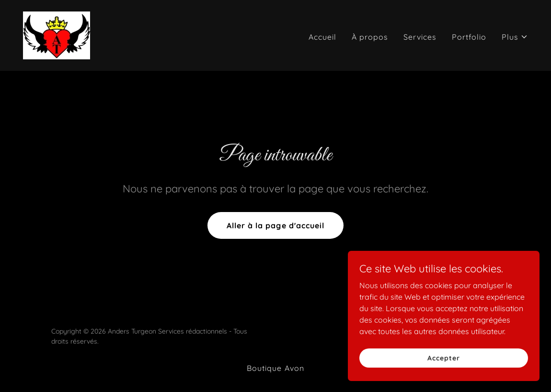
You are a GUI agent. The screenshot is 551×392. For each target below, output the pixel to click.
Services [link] (420, 37)
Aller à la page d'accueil (275, 225)
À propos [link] (370, 37)
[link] (57, 34)
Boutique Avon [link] (275, 368)
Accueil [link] (322, 37)
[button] (515, 37)
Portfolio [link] (469, 37)
